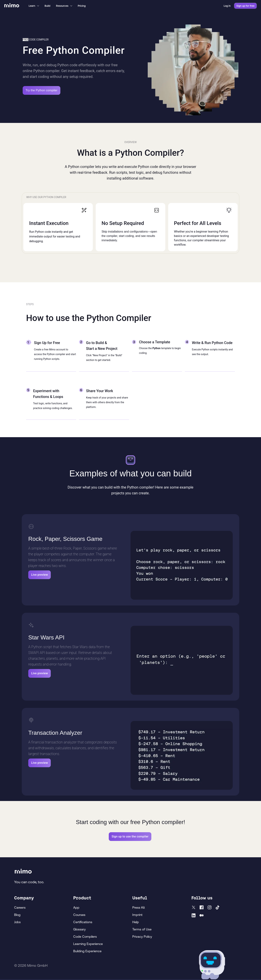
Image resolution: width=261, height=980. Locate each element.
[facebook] (202, 908)
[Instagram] (210, 908)
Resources (64, 6)
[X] (194, 908)
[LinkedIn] (194, 916)
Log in (227, 6)
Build (47, 6)
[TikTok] (217, 908)
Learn (34, 6)
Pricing (82, 6)
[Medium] (202, 916)
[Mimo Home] (12, 6)
